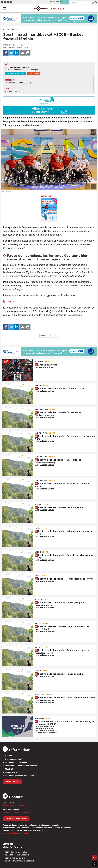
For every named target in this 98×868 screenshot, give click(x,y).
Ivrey (37, 576)
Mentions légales (12, 772)
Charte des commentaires (16, 762)
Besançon (8, 30)
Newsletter (12, 782)
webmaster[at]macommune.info (16, 833)
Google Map (33, 73)
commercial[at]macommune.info (16, 812)
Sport (18, 30)
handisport (45, 336)
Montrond (40, 695)
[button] (92, 2)
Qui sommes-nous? (13, 759)
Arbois (38, 386)
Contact (8, 756)
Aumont (38, 504)
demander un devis (16, 819)
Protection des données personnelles (21, 766)
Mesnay (38, 671)
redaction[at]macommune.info (15, 806)
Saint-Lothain (41, 409)
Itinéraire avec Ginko (16, 73)
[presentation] (88, 187)
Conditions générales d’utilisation (19, 776)
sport (55, 336)
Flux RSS (9, 769)
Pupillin (38, 528)
